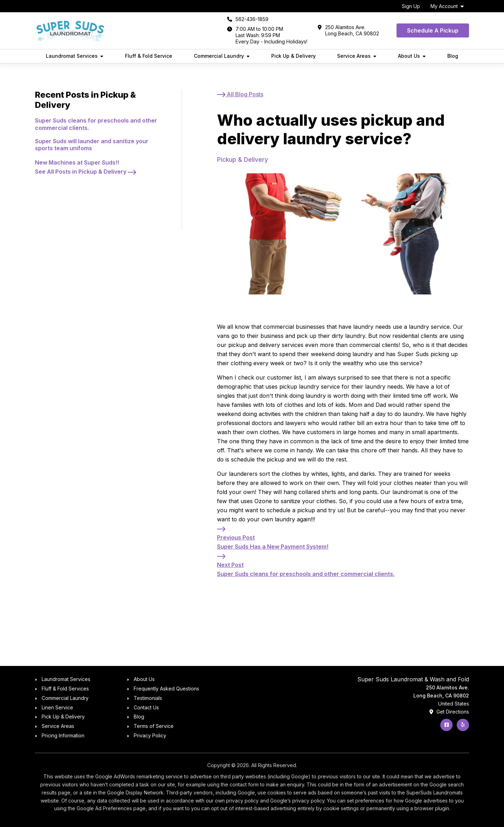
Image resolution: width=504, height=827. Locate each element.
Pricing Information (63, 735)
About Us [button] (409, 56)
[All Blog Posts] (240, 94)
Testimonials (148, 698)
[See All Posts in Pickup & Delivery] (86, 172)
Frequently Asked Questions (166, 689)
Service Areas (58, 726)
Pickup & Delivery (243, 160)
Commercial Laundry (65, 698)
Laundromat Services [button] (72, 56)
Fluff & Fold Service (149, 56)
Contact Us (146, 707)
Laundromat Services (66, 679)
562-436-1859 (252, 19)
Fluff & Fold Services (65, 689)
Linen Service (57, 707)
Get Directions (449, 712)
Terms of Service (154, 726)
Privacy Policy (150, 735)
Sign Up (411, 6)
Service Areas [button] (354, 56)
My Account (444, 6)
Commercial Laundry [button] (219, 56)
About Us (144, 679)
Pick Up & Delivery (293, 56)
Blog (453, 56)
